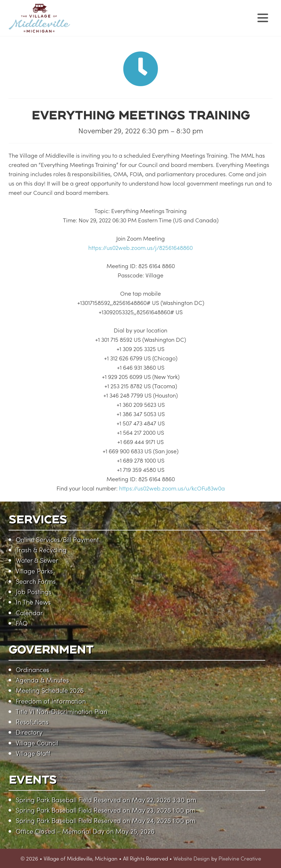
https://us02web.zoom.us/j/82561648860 (140, 247)
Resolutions (32, 722)
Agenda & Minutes (42, 680)
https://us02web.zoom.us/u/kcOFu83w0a (172, 488)
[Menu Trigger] (263, 17)
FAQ (22, 623)
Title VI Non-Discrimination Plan (61, 711)
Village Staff (33, 753)
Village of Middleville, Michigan (85, 24)
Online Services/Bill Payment (57, 539)
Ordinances (33, 669)
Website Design (192, 858)
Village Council (37, 743)
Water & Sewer (37, 560)
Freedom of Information (51, 701)
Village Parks (34, 571)
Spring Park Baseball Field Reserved (68, 800)
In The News (33, 602)
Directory (29, 732)
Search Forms (36, 581)
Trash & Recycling (41, 550)
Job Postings (34, 591)
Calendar (29, 613)
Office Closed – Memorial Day (60, 831)
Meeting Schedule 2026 (50, 690)
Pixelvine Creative (240, 858)
